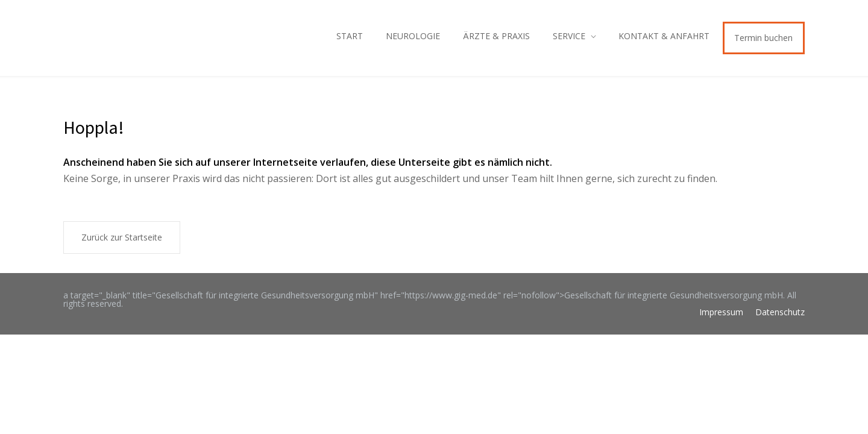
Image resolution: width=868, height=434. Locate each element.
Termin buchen (763, 38)
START (350, 36)
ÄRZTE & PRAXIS (496, 36)
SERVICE (569, 36)
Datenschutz (780, 312)
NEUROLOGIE (413, 36)
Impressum (721, 312)
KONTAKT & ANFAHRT (664, 36)
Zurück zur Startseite (122, 237)
